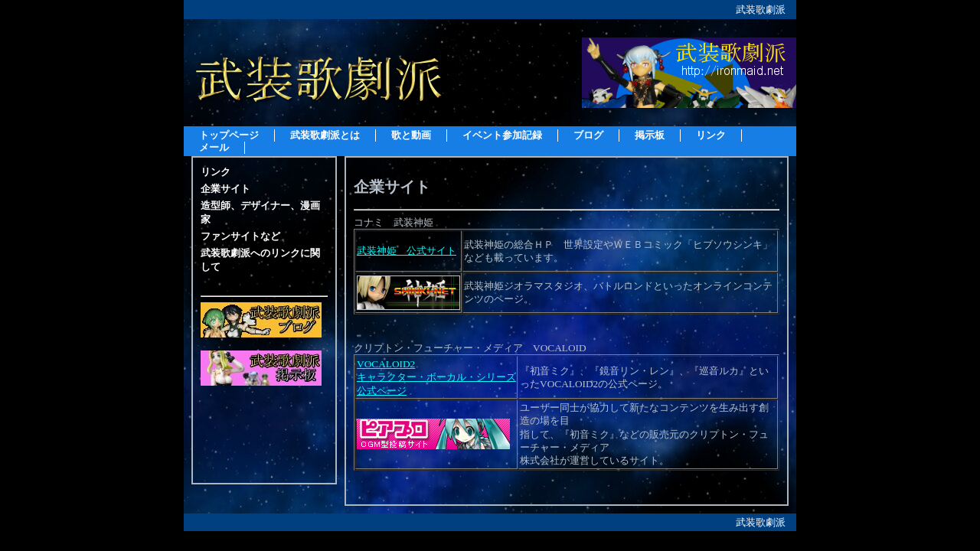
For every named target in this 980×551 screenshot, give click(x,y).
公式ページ (382, 391)
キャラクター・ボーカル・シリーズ (436, 377)
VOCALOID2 (386, 364)
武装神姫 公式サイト (407, 251)
